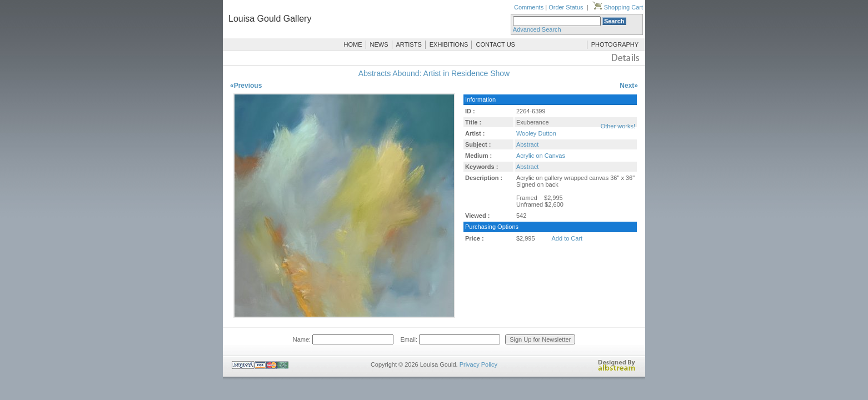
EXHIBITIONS (449, 44)
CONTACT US (495, 44)
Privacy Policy (478, 364)
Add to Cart (567, 238)
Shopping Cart (617, 7)
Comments (529, 7)
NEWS (379, 44)
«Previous (246, 86)
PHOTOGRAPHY (615, 44)
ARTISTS (409, 44)
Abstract (527, 144)
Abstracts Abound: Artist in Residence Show (434, 73)
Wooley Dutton (536, 133)
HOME (353, 44)
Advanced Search (537, 29)
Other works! (618, 126)
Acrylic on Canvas (541, 156)
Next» (629, 86)
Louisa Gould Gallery (270, 19)
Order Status (566, 7)
